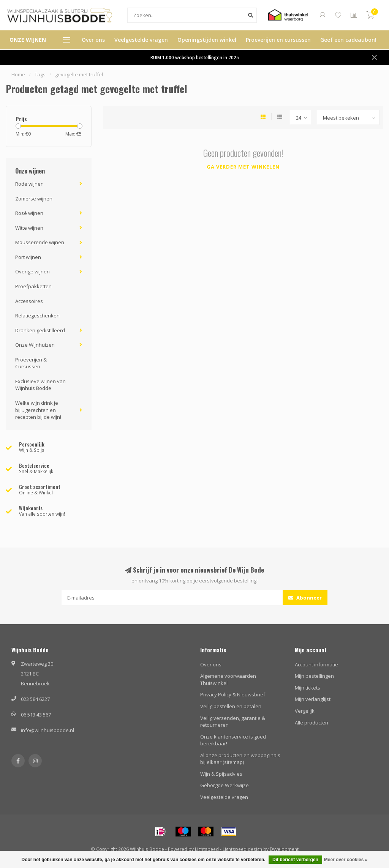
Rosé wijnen (29, 213)
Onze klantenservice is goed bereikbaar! (233, 740)
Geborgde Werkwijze (225, 785)
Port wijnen (28, 257)
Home (18, 74)
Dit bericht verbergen (295, 860)
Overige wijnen (32, 271)
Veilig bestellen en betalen (231, 706)
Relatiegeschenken (37, 316)
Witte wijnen (29, 228)
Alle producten (312, 723)
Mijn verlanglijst (313, 699)
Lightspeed (207, 849)
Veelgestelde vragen (141, 40)
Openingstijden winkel (207, 40)
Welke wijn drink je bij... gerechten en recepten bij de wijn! (38, 410)
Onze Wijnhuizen (35, 345)
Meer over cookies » (346, 860)
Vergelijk (305, 711)
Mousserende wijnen (40, 242)
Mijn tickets (308, 688)
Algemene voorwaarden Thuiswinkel (228, 679)
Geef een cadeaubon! (348, 40)
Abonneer (305, 598)
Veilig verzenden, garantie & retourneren (233, 722)
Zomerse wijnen (34, 199)
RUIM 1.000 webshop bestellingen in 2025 (195, 57)
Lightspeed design (242, 849)
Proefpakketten (33, 286)
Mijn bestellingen (314, 676)
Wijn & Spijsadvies (221, 774)
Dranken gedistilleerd (40, 330)
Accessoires (29, 301)
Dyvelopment (284, 849)
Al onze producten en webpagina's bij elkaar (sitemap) (240, 759)
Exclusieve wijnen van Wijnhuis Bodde (40, 385)
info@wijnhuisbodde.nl (47, 730)
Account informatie (316, 664)
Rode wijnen (29, 184)
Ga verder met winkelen (243, 167)
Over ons (93, 40)
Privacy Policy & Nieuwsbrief (233, 694)
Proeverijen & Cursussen (31, 363)
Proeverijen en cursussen (278, 40)
